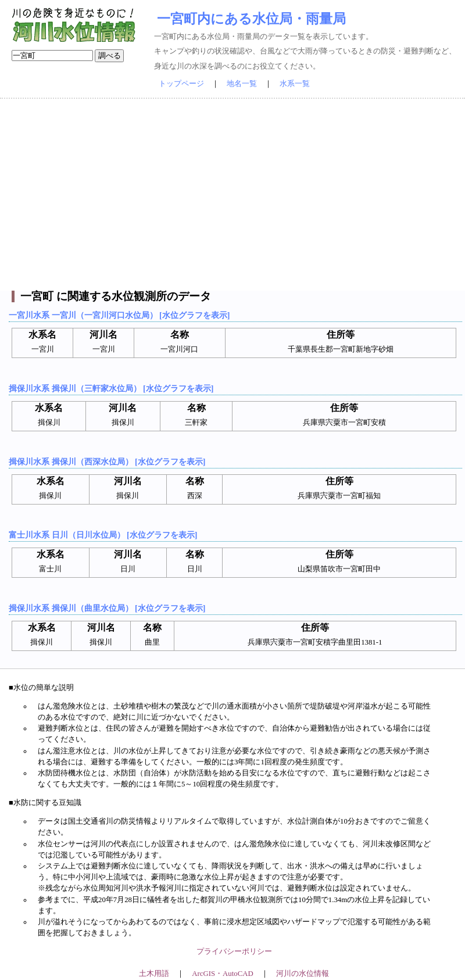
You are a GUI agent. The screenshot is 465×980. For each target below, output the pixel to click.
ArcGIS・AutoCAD (222, 974)
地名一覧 (242, 84)
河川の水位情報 (303, 974)
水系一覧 (295, 84)
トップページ (181, 84)
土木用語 (154, 974)
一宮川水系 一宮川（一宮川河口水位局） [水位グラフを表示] (119, 315)
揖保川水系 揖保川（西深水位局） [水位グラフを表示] (107, 462)
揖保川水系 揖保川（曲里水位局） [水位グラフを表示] (107, 608)
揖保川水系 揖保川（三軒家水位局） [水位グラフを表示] (111, 388)
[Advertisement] (233, 195)
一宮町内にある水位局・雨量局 (251, 19)
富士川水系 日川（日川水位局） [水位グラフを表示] (103, 535)
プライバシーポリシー (234, 952)
